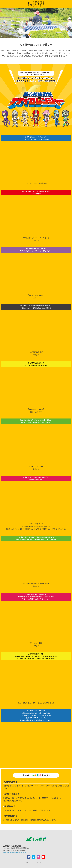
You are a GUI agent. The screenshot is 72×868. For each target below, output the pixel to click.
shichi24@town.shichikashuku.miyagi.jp (14, 852)
